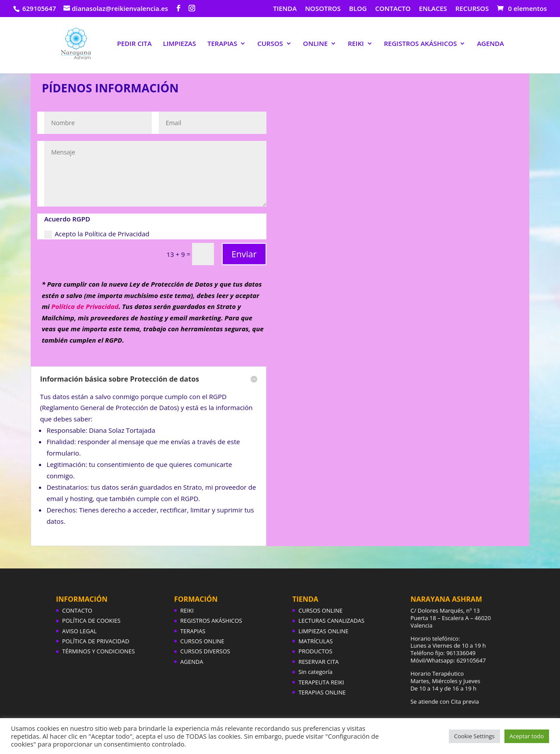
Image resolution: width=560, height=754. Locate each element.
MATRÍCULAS (316, 641)
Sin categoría (315, 672)
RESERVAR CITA (318, 662)
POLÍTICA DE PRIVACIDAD (96, 641)
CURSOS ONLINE (202, 641)
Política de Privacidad (85, 306)
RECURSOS (472, 9)
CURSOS (270, 44)
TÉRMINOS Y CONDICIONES (98, 651)
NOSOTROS (323, 9)
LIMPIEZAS (180, 44)
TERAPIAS (222, 44)
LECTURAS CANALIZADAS (331, 621)
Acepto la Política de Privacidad (97, 234)
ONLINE (315, 44)
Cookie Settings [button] (474, 736)
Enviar (244, 254)
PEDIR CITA (134, 44)
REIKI (356, 44)
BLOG (358, 9)
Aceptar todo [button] (527, 736)
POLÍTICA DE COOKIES (91, 621)
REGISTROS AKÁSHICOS (421, 44)
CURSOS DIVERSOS (205, 651)
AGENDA (490, 44)
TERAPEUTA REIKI (321, 682)
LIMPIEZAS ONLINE (323, 631)
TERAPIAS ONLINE (322, 692)
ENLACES (433, 9)
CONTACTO (393, 9)
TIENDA (285, 9)
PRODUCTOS (315, 651)
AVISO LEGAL (79, 631)
